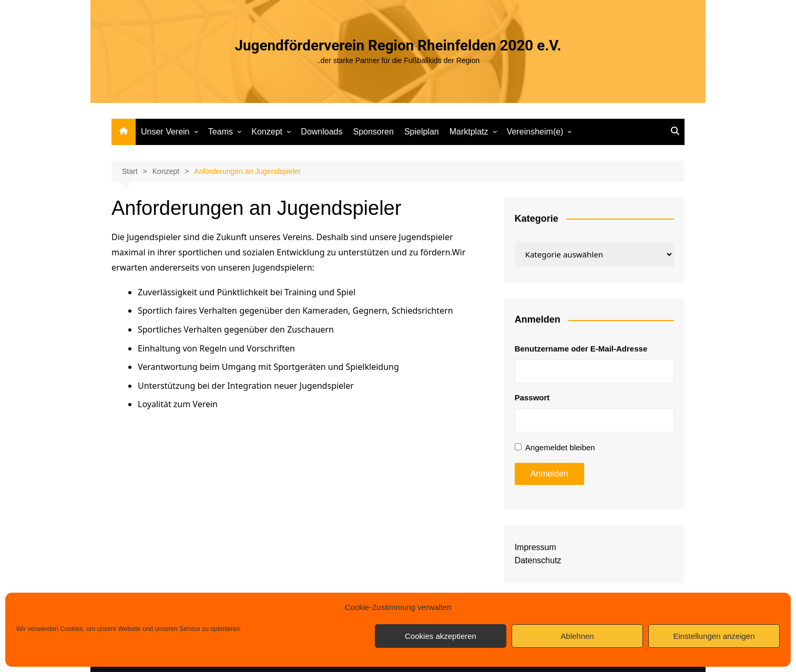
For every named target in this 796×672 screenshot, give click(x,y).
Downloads (322, 132)
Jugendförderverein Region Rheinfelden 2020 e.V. (398, 45)
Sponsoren (373, 132)
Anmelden (549, 474)
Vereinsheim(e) (535, 132)
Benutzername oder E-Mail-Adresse (581, 349)
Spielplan (422, 132)
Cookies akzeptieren (441, 636)
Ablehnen (577, 636)
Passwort (532, 397)
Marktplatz (469, 132)
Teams (221, 132)
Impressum (535, 547)
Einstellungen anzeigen (714, 636)
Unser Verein (165, 132)
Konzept (267, 132)
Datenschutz (538, 560)
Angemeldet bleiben (560, 447)
